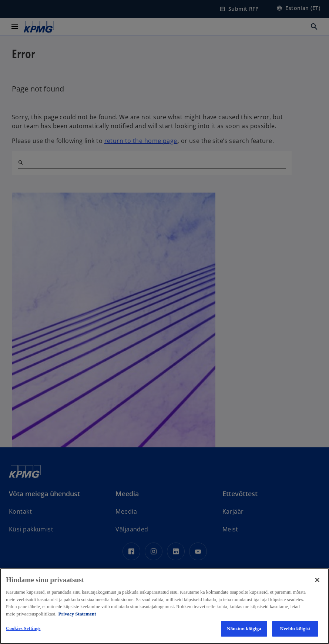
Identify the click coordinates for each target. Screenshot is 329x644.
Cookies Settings (23, 628)
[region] (164, 606)
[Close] (317, 580)
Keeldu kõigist (295, 629)
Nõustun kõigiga (244, 629)
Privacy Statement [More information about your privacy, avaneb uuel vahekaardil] (77, 614)
